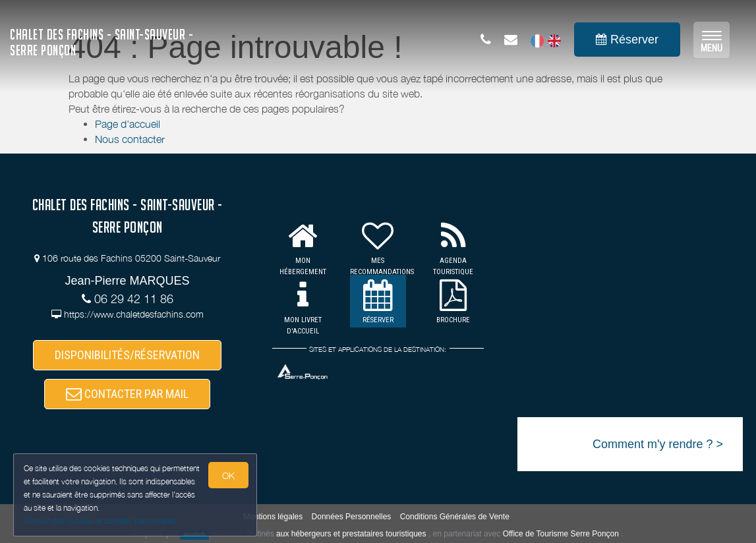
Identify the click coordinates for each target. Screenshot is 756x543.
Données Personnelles (352, 517)
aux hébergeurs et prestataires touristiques (351, 534)
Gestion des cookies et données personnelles (100, 521)
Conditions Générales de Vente (455, 517)
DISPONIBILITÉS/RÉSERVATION (127, 355)
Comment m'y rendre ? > (658, 444)
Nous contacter (130, 139)
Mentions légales (273, 517)
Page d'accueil (128, 124)
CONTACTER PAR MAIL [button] (127, 394)
